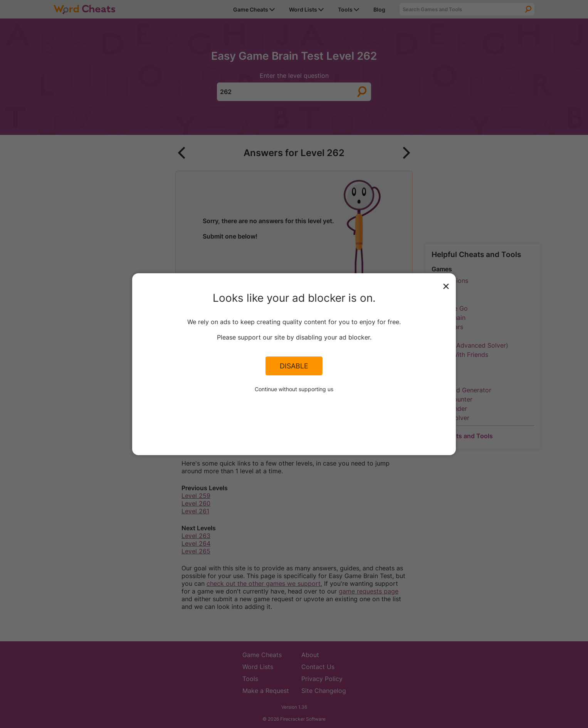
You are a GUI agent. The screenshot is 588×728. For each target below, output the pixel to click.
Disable (294, 366)
